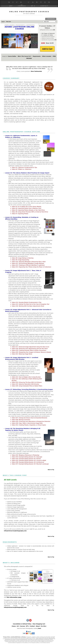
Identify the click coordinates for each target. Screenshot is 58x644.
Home (14, 626)
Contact (44, 6)
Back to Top (51, 470)
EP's (33, 6)
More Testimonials (36, 71)
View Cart (8, 22)
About (38, 626)
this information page (14, 597)
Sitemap (23, 637)
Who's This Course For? (24, 56)
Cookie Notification (16, 637)
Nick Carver (30, 2)
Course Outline (12, 56)
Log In (3, 22)
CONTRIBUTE (51, 19)
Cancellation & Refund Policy (22, 624)
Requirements (37, 56)
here (40, 628)
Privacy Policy (7, 637)
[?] (54, 30)
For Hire (43, 626)
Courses (22, 6)
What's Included (47, 56)
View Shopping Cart (39, 624)
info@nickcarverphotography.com (15, 531)
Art (11, 6)
